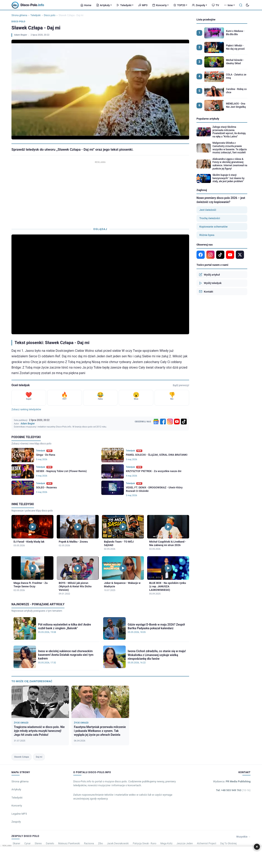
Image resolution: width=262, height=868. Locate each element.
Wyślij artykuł (209, 275)
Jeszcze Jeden (185, 843)
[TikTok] (184, 422)
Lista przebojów (206, 20)
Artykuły (104, 5)
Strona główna (19, 15)
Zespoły (199, 5)
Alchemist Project (207, 843)
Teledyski (125, 5)
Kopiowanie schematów (213, 227)
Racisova (89, 843)
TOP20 (180, 5)
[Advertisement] (100, 193)
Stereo (38, 843)
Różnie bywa (207, 235)
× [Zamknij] (257, 847)
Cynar (28, 843)
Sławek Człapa (21, 757)
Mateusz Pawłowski (69, 843)
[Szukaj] (241, 5)
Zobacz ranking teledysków (26, 409)
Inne (229, 5)
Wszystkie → (243, 837)
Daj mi (39, 757)
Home (86, 5)
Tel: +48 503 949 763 (233, 790)
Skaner (16, 843)
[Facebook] (163, 422)
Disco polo (50, 15)
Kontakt (206, 292)
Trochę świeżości (210, 218)
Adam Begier (21, 35)
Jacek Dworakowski (118, 843)
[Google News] (156, 422)
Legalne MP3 (19, 814)
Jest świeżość (208, 210)
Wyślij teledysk (210, 283)
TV (215, 5)
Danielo (50, 843)
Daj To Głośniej (228, 843)
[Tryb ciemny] (247, 5)
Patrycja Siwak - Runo (145, 843)
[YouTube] (177, 422)
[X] (240, 255)
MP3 (143, 5)
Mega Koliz (167, 843)
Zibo (101, 843)
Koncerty (160, 5)
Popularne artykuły (208, 119)
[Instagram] (170, 422)
